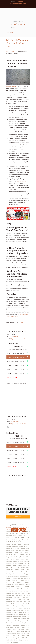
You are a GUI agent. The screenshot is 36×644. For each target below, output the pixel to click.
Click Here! (18, 517)
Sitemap (17, 527)
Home (8, 51)
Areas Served (10, 527)
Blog (13, 51)
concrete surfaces (22, 181)
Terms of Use (10, 529)
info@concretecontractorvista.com (18, 4)
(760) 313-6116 (20, 1)
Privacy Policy (24, 527)
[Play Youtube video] (18, 214)
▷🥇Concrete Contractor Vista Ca (18, 14)
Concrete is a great (18, 78)
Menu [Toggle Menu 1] (10, 32)
